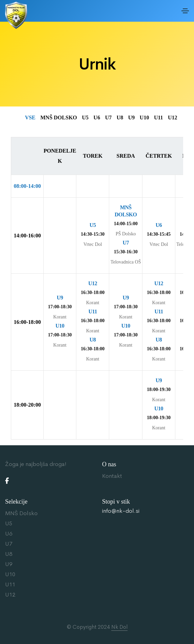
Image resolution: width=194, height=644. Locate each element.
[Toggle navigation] (185, 11)
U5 (9, 523)
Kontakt (112, 476)
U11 (10, 584)
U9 (9, 564)
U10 (10, 574)
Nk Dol (119, 627)
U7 (9, 544)
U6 (9, 534)
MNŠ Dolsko (21, 513)
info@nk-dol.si (121, 511)
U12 (10, 595)
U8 (9, 554)
